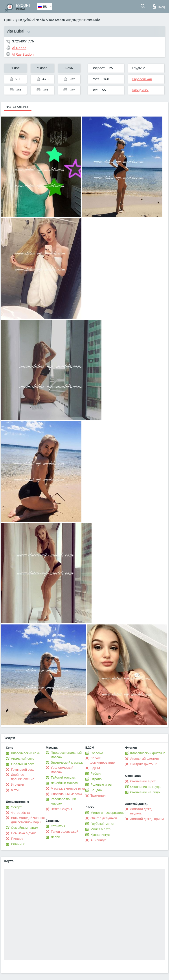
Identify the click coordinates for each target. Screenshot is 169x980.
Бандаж (96, 790)
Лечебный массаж (65, 783)
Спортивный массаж (66, 794)
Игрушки (17, 785)
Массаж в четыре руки (68, 788)
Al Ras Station (55, 20)
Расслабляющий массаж (63, 801)
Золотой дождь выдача (142, 811)
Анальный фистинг (145, 759)
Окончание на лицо (145, 792)
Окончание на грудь (145, 787)
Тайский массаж (63, 777)
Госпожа (97, 753)
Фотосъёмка (20, 813)
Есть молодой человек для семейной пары (28, 820)
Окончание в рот (143, 781)
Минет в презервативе (107, 813)
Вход (159, 6)
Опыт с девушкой (104, 818)
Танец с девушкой (65, 832)
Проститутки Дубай (18, 20)
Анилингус (98, 840)
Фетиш (16, 790)
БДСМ (95, 768)
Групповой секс (23, 770)
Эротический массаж (67, 763)
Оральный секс (23, 764)
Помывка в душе (24, 833)
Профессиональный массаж (66, 755)
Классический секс (25, 753)
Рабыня (96, 774)
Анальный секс (23, 759)
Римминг (18, 844)
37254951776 (23, 41)
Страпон (97, 779)
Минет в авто (100, 829)
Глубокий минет (103, 824)
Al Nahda (39, 20)
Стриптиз (58, 826)
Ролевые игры (101, 785)
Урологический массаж (62, 770)
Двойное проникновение (23, 777)
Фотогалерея (18, 107)
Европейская (142, 79)
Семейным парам (25, 828)
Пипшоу (17, 839)
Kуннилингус (100, 835)
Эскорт (16, 807)
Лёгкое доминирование (103, 760)
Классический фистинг (148, 753)
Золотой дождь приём (147, 819)
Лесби (56, 837)
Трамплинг (99, 796)
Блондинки (140, 90)
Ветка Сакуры (61, 809)
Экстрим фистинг (143, 764)
